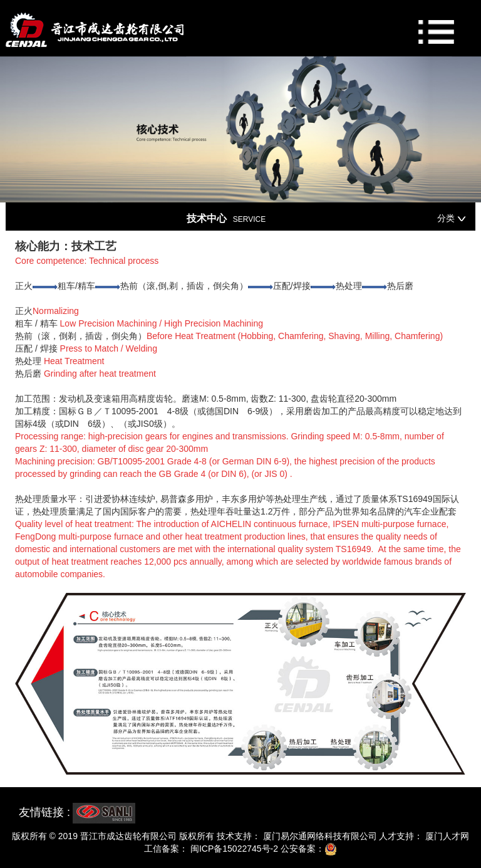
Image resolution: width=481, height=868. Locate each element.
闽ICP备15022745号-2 (233, 849)
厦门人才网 (446, 836)
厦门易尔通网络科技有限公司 (319, 836)
